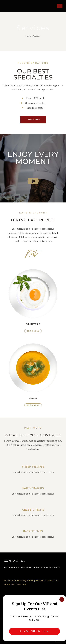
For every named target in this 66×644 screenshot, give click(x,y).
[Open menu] (60, 6)
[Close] (62, 599)
